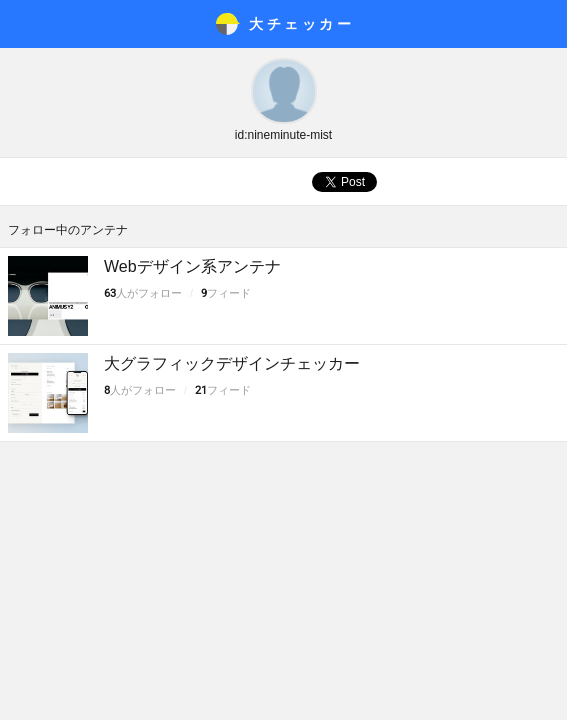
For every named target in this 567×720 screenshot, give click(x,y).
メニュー (24, 24)
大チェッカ (301, 24)
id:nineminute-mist (283, 135)
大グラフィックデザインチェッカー (232, 363)
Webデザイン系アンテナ (192, 266)
